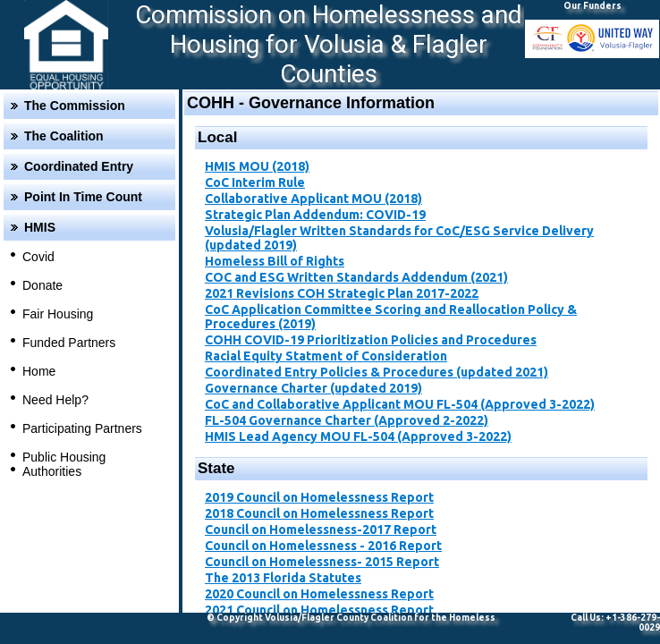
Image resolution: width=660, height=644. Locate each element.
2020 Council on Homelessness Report (319, 594)
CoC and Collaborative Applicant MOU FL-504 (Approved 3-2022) (400, 404)
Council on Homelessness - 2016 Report (323, 546)
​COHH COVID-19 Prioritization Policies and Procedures (371, 340)
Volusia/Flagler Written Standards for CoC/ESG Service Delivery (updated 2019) (399, 238)
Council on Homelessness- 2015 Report (322, 562)
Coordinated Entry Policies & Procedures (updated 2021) (377, 372)
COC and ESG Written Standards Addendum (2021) (356, 277)
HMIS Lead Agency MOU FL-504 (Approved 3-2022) (358, 436)
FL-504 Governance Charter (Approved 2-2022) (347, 420)
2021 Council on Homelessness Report (319, 610)
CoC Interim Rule (255, 182)
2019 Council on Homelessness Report (319, 497)
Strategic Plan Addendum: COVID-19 (315, 215)
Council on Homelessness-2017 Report (321, 530)
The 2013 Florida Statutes (283, 578)
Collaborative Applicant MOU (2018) (313, 199)
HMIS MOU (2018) (257, 166)
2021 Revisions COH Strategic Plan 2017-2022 (342, 293)
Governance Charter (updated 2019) (313, 388)
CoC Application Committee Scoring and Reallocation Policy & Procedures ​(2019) (391, 317)
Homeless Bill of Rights (275, 261)
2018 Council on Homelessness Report (319, 513)
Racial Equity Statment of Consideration (326, 356)
